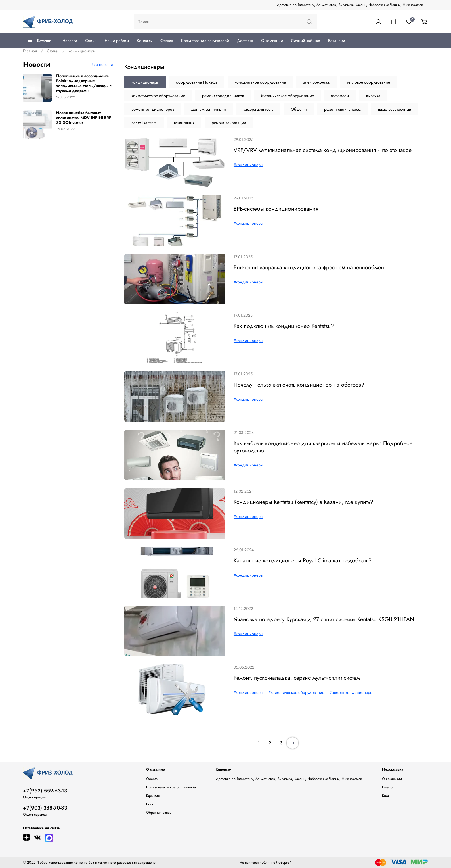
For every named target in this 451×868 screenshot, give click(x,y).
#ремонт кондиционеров (352, 692)
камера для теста (258, 109)
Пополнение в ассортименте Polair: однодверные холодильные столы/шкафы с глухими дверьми (84, 83)
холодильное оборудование (260, 82)
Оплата (167, 41)
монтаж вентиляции (209, 109)
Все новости (102, 64)
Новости (70, 41)
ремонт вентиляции (229, 123)
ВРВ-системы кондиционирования (276, 209)
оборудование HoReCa (197, 82)
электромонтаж (317, 82)
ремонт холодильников (223, 96)
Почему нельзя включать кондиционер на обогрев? (299, 385)
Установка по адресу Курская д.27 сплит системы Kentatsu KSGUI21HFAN (324, 619)
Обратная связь (159, 813)
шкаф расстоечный (395, 109)
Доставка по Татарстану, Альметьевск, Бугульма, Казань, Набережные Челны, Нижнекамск (350, 5)
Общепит (299, 109)
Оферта (152, 779)
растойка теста (144, 123)
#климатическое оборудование (297, 692)
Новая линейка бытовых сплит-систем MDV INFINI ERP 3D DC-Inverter (84, 118)
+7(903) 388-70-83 (45, 808)
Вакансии (337, 41)
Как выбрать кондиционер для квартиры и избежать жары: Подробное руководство (323, 447)
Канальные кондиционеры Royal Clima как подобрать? (303, 560)
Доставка (245, 41)
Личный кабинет (306, 41)
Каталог (39, 41)
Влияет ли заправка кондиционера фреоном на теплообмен (309, 267)
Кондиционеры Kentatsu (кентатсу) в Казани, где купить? (303, 502)
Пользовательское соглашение (171, 787)
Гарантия (153, 796)
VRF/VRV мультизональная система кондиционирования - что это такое (323, 150)
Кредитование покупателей (205, 41)
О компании (272, 41)
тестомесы (340, 96)
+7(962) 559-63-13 (45, 791)
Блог (150, 804)
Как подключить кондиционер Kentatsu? (284, 326)
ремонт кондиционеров (153, 109)
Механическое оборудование (287, 96)
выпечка (373, 96)
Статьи (91, 41)
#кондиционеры (248, 165)
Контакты (145, 41)
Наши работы (117, 41)
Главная (30, 51)
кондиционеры (145, 82)
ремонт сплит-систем (342, 109)
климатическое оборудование (158, 96)
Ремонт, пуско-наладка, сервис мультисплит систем (297, 678)
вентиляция (184, 123)
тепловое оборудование (369, 82)
